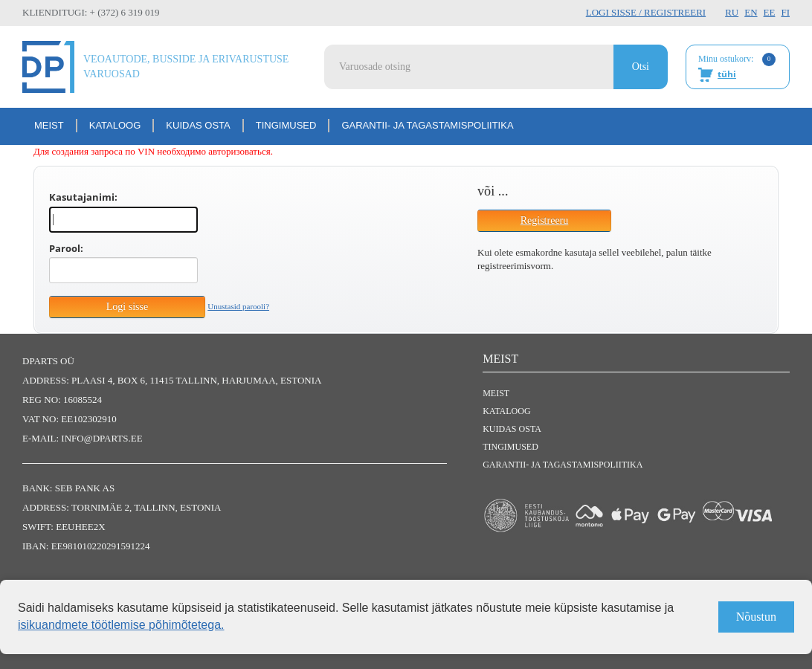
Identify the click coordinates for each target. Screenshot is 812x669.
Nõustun (756, 617)
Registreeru (545, 220)
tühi (727, 74)
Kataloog (115, 125)
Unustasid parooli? (238, 306)
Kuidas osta (198, 125)
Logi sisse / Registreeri (646, 12)
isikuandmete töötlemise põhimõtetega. (121, 625)
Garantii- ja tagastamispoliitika (427, 125)
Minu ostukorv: (737, 68)
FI (785, 12)
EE (770, 12)
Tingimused (286, 125)
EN (751, 12)
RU (732, 12)
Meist (49, 125)
